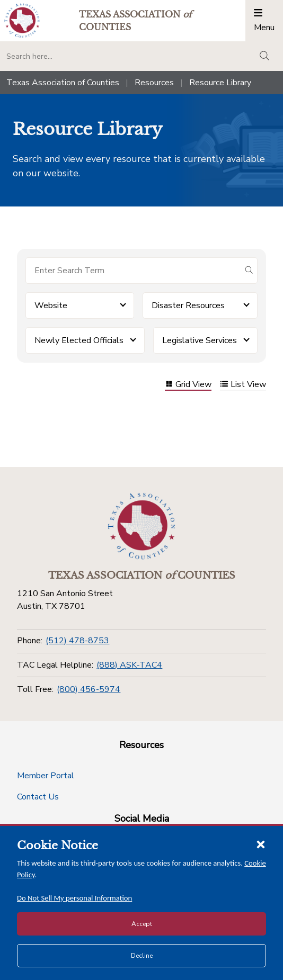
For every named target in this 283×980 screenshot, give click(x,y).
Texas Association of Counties (63, 83)
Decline (142, 956)
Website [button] (51, 305)
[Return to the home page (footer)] (141, 526)
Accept (142, 924)
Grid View (188, 385)
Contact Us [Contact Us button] (38, 797)
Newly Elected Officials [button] (79, 340)
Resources (154, 83)
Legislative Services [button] (200, 340)
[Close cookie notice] (261, 844)
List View (243, 385)
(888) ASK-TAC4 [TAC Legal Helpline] (129, 665)
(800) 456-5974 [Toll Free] (89, 689)
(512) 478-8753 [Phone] (77, 641)
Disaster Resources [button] (188, 305)
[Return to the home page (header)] (22, 20)
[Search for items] (133, 271)
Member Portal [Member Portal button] (46, 776)
